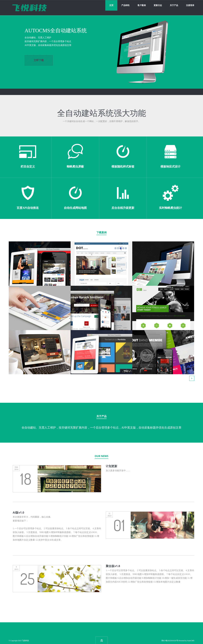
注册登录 (190, 5)
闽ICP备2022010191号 (170, 641)
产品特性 (125, 5)
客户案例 (142, 5)
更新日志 (158, 5)
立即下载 (39, 60)
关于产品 (174, 5)
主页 (111, 5)
